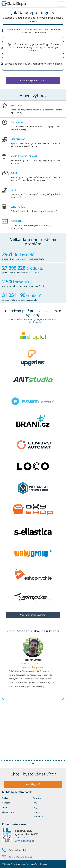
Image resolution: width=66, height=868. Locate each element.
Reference (38, 798)
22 (59, 761)
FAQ (35, 803)
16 (43, 761)
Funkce (5, 798)
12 (32, 761)
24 (64, 761)
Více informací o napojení (33, 615)
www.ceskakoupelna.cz (33, 664)
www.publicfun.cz (25, 841)
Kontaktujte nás (33, 784)
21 (56, 761)
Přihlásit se (38, 817)
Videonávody (8, 812)
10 (26, 761)
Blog (35, 807)
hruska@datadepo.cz (20, 857)
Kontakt (37, 812)
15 (40, 761)
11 (29, 761)
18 (48, 761)
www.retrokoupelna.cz (33, 667)
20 (53, 761)
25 (33, 764)
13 (34, 761)
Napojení (6, 803)
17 (45, 761)
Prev (5, 698)
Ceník (4, 807)
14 (37, 761)
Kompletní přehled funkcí (33, 81)
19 (51, 761)
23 (62, 761)
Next (61, 698)
